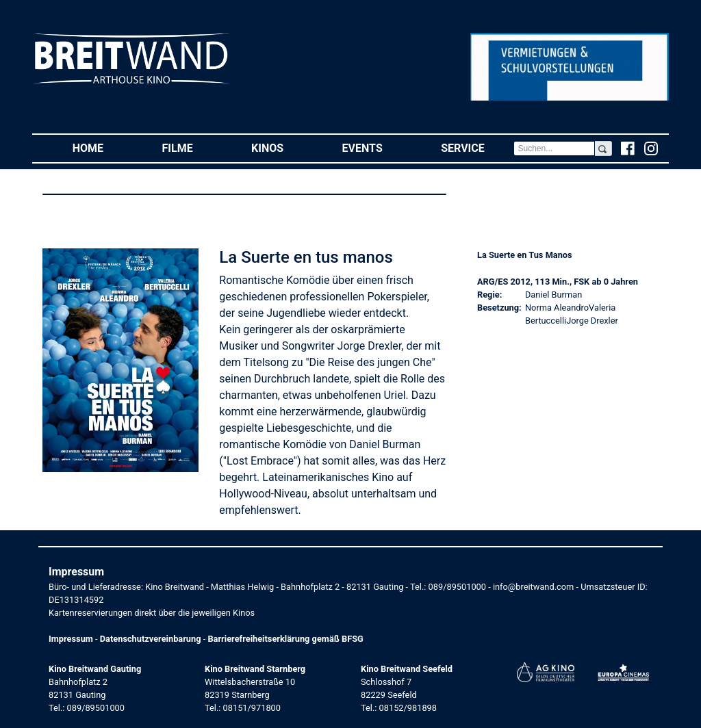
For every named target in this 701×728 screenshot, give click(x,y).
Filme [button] (192, 147)
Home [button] (103, 147)
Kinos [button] (282, 147)
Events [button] (377, 147)
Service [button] (477, 147)
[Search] (554, 148)
